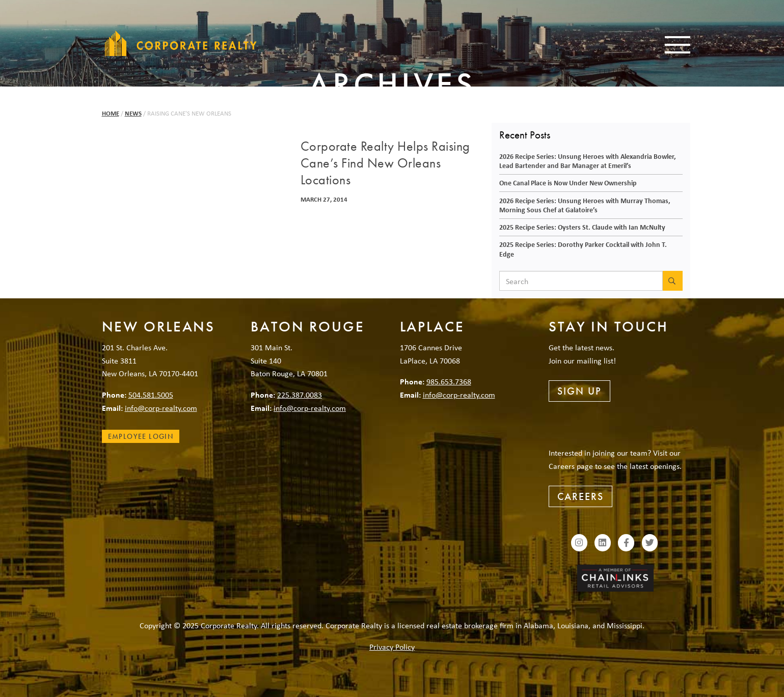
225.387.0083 (300, 395)
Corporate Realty (181, 43)
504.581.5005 (151, 395)
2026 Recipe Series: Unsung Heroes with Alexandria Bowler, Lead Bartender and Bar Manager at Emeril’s (588, 161)
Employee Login (141, 436)
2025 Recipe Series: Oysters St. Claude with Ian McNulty (582, 227)
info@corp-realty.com (161, 408)
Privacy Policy (392, 647)
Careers (580, 496)
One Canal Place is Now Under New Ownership (568, 183)
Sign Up (579, 391)
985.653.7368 (449, 381)
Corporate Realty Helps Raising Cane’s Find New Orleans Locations (385, 163)
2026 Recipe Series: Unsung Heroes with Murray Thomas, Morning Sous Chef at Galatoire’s (585, 205)
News (133, 113)
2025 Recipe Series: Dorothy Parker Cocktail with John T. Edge (583, 249)
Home (111, 113)
